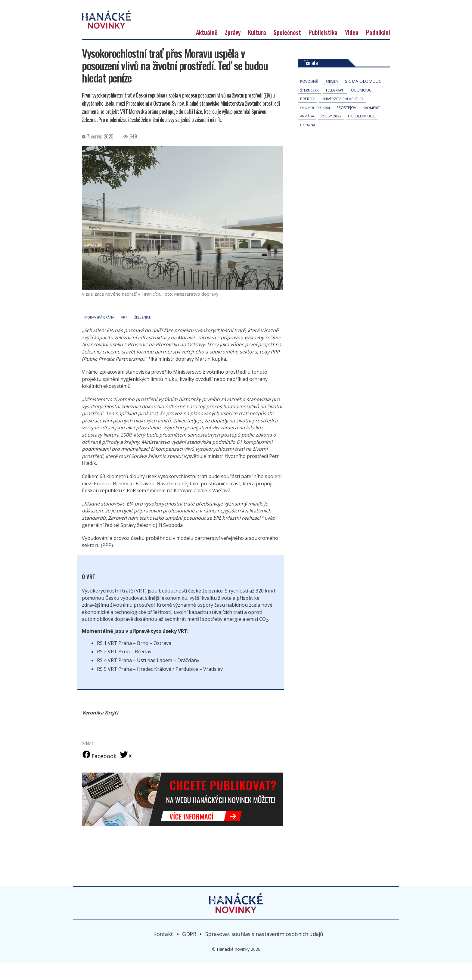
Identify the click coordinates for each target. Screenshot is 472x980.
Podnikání (378, 49)
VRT (124, 334)
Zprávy (233, 49)
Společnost (287, 49)
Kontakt (163, 951)
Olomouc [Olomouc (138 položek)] (361, 107)
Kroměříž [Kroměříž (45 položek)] (371, 124)
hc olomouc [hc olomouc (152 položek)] (362, 132)
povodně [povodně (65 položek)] (309, 98)
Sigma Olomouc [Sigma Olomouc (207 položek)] (363, 98)
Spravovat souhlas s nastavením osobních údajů (264, 951)
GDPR (189, 951)
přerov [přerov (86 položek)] (307, 115)
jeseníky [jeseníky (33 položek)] (331, 98)
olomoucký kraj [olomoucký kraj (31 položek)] (315, 124)
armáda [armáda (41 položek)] (307, 133)
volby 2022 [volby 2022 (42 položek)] (331, 133)
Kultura (257, 49)
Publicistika (323, 49)
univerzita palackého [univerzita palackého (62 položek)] (342, 115)
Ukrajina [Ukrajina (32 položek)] (308, 141)
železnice (143, 334)
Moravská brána (99, 334)
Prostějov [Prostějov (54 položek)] (346, 124)
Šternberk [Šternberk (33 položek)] (309, 107)
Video (352, 49)
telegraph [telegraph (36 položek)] (335, 107)
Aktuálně (207, 49)
